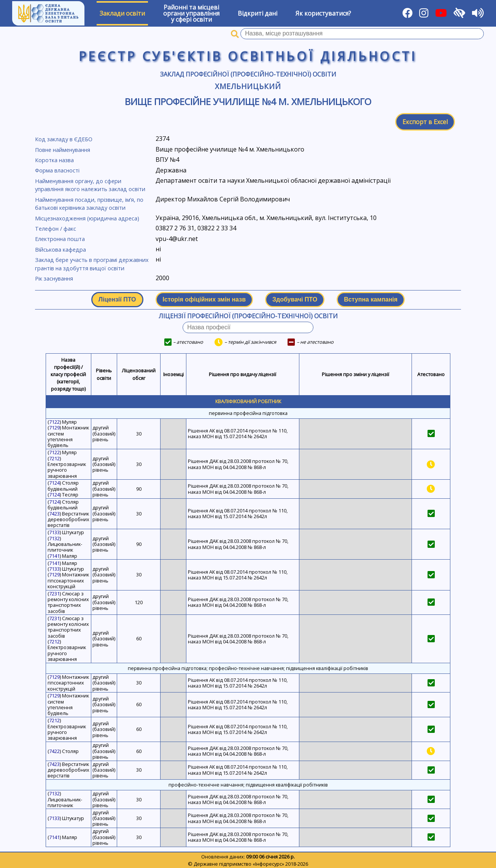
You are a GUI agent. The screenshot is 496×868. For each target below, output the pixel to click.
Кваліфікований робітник (248, 401)
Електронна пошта (60, 239)
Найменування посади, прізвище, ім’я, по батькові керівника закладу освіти (89, 204)
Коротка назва (54, 160)
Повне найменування (63, 150)
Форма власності (57, 170)
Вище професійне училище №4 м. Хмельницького (248, 101)
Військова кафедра (60, 250)
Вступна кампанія (371, 299)
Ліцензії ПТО (117, 299)
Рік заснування (54, 278)
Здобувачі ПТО (295, 299)
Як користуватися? (323, 13)
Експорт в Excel (425, 122)
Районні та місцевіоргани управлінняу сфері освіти (191, 13)
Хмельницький (248, 86)
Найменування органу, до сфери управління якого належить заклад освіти (90, 185)
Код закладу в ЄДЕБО (64, 139)
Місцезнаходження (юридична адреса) (87, 218)
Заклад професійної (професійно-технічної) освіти (248, 74)
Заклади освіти (122, 13)
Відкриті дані (258, 13)
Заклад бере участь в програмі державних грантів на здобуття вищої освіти (92, 264)
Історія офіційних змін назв (204, 299)
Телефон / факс (56, 229)
